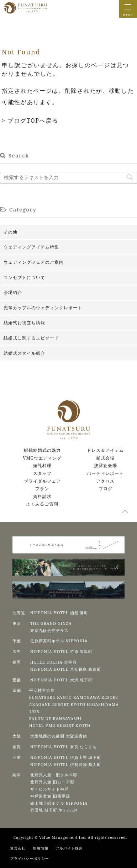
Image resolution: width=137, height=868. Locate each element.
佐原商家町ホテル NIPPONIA (59, 641)
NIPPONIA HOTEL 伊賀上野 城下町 (66, 757)
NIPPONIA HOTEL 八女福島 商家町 (66, 669)
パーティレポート (105, 473)
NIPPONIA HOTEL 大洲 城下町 (62, 680)
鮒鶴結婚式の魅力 (42, 450)
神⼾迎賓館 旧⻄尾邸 (50, 796)
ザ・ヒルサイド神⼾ (49, 789)
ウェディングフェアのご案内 (34, 262)
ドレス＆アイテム (105, 450)
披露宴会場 (106, 465)
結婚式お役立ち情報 (24, 323)
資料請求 (42, 496)
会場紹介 (13, 292)
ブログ (106, 489)
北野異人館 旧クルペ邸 (54, 775)
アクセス (105, 481)
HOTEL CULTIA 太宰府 (54, 662)
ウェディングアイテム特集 (31, 247)
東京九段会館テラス (49, 630)
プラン (42, 489)
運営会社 (18, 848)
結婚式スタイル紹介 (24, 353)
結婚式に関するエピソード (31, 338)
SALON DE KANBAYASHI (55, 719)
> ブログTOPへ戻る (30, 120)
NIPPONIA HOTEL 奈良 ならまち (64, 747)
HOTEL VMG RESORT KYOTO (60, 725)
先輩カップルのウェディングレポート (43, 308)
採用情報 (41, 848)
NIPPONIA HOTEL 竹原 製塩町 (62, 651)
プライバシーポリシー (30, 858)
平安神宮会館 (42, 690)
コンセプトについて (24, 277)
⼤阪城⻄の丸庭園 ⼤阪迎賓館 (59, 736)
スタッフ (42, 473)
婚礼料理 (42, 465)
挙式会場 (105, 458)
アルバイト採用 (69, 848)
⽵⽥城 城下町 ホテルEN (54, 810)
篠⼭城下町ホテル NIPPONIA (59, 803)
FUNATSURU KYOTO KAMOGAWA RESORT (74, 697)
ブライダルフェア (42, 481)
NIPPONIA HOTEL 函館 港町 (59, 613)
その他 (10, 232)
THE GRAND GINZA (51, 623)
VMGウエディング (42, 458)
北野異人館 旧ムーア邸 (52, 782)
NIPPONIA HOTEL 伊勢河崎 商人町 (66, 764)
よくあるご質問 (42, 504)
